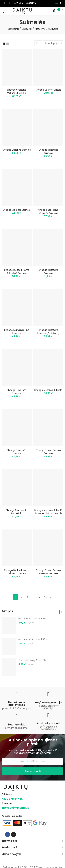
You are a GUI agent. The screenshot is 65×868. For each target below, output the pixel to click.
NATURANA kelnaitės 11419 (32, 619)
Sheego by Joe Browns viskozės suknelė (17, 572)
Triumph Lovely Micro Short (34, 660)
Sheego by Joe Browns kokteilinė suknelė (17, 272)
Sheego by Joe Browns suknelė (48, 452)
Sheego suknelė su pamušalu (17, 512)
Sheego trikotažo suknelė (48, 151)
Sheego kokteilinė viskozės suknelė (48, 211)
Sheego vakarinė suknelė (17, 150)
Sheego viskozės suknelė (17, 210)
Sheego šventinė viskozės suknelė (17, 91)
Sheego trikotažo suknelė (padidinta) (48, 332)
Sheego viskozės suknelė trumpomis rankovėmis (48, 512)
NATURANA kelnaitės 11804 (33, 639)
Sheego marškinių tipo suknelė (17, 332)
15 (39, 597)
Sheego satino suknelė (48, 90)
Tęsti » (47, 597)
